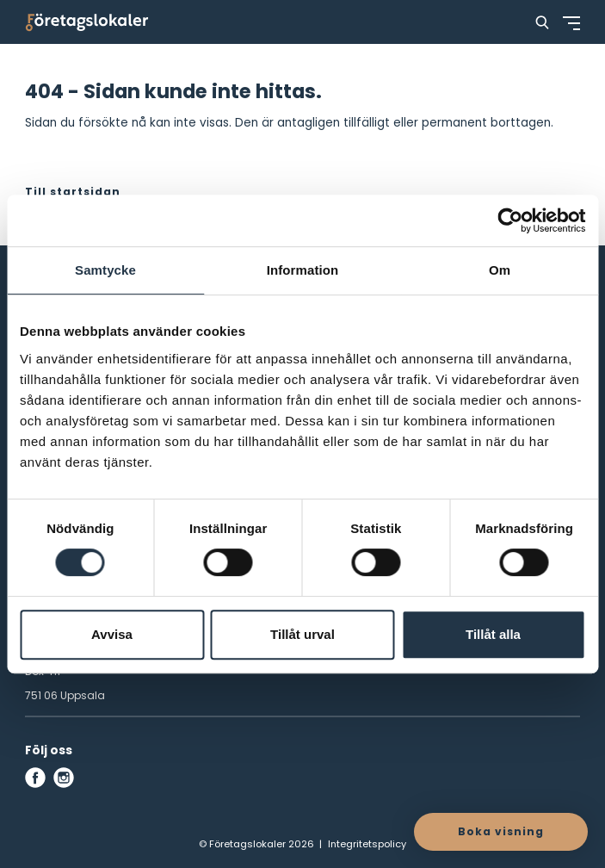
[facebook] (35, 778)
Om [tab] (500, 270)
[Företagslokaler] (87, 22)
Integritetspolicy (367, 844)
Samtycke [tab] (105, 270)
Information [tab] (303, 270)
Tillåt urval (302, 634)
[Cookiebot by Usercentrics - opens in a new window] (510, 220)
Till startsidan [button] (73, 192)
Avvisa (112, 634)
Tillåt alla (493, 634)
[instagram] (64, 778)
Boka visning (501, 831)
